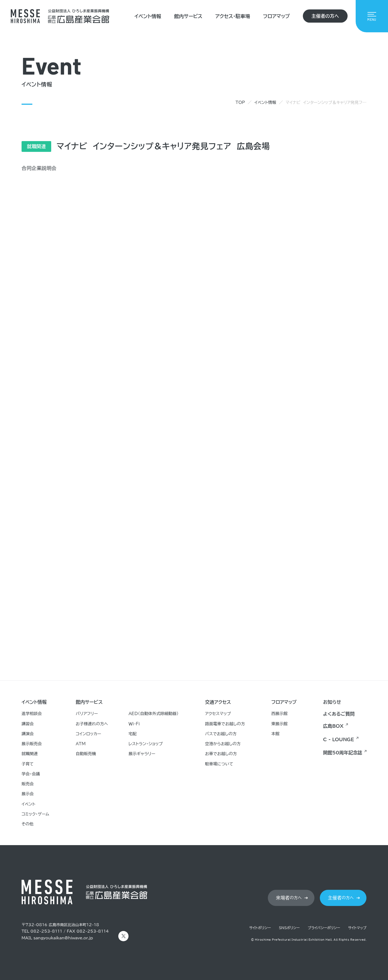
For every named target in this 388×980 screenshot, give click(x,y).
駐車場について (219, 764)
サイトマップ (357, 928)
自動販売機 (86, 754)
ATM (81, 744)
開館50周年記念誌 (343, 753)
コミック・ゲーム (35, 814)
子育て (28, 764)
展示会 (28, 794)
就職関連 (30, 754)
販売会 (28, 784)
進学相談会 (32, 714)
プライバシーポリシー (324, 928)
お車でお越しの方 (221, 754)
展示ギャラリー (142, 754)
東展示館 (279, 724)
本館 (275, 734)
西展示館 (279, 714)
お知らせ (332, 702)
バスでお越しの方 (221, 734)
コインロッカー (88, 734)
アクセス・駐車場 (233, 16)
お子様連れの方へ (92, 724)
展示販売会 (32, 744)
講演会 (28, 734)
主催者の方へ (325, 16)
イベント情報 (148, 16)
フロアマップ (276, 16)
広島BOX (333, 726)
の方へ (289, 898)
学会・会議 (31, 774)
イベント (28, 804)
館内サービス (188, 16)
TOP (240, 102)
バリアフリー (87, 714)
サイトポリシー (260, 928)
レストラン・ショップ (146, 744)
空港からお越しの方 (223, 744)
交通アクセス (218, 702)
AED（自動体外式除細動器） (154, 714)
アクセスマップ (218, 714)
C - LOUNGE (339, 739)
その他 (27, 824)
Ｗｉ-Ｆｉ (134, 724)
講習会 (28, 724)
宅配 (133, 734)
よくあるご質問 (339, 714)
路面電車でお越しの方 (225, 724)
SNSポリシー (289, 928)
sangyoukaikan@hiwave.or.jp (63, 938)
